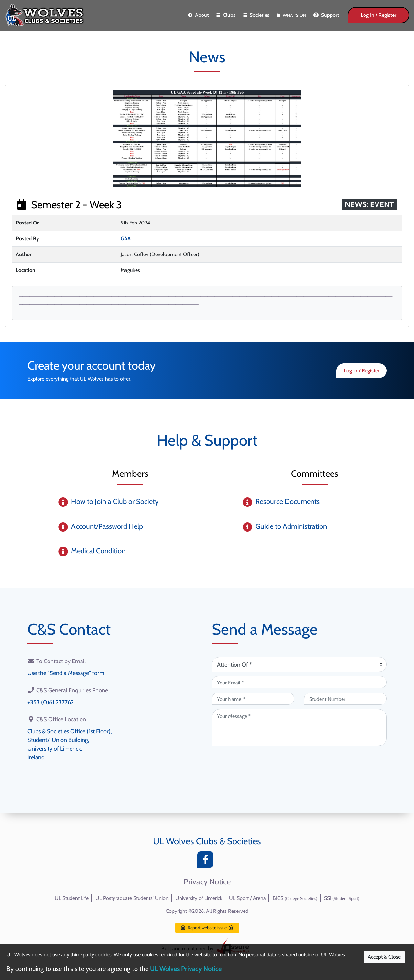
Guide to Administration (291, 526)
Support (326, 15)
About (198, 15)
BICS (295, 898)
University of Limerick (199, 898)
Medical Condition (98, 551)
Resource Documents (288, 501)
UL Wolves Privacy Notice (186, 969)
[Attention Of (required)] (299, 664)
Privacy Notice (207, 882)
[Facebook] (207, 861)
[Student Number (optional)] (345, 699)
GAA (126, 239)
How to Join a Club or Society (115, 501)
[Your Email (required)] (299, 682)
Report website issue (207, 928)
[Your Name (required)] (253, 699)
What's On (291, 15)
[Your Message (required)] (299, 728)
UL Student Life (72, 898)
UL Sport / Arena (247, 898)
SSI (342, 898)
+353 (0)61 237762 (51, 702)
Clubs (226, 15)
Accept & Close (384, 957)
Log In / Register (378, 15)
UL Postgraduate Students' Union (132, 898)
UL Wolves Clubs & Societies (207, 841)
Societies (256, 15)
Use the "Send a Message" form (66, 673)
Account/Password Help (107, 526)
